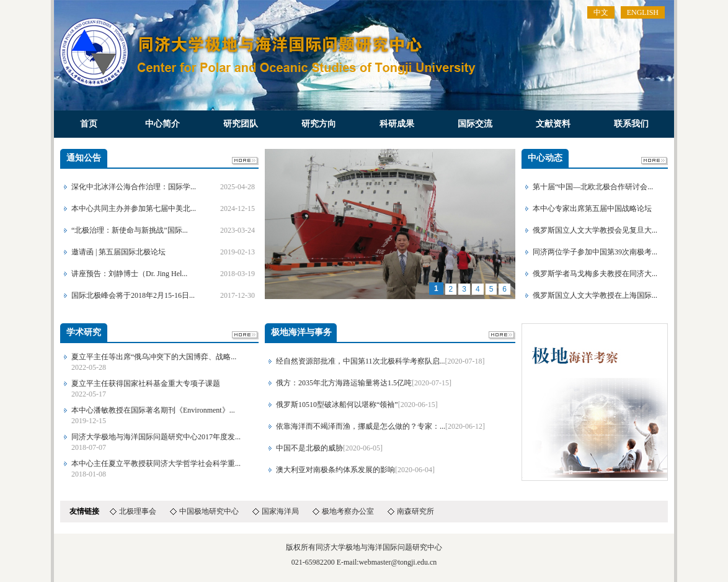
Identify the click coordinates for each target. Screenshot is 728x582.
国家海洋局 (280, 511)
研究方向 (319, 124)
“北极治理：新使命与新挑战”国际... (130, 230)
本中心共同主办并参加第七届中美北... (134, 208)
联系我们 (631, 124)
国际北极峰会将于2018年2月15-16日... (133, 295)
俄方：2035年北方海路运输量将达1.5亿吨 (344, 383)
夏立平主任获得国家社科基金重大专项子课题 (146, 383)
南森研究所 (415, 511)
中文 (601, 12)
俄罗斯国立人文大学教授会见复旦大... (595, 230)
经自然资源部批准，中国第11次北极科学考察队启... (361, 361)
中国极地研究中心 (209, 511)
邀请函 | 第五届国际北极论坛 (118, 252)
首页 (89, 124)
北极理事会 (138, 511)
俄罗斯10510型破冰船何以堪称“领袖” (337, 405)
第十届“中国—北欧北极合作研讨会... (593, 187)
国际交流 (475, 124)
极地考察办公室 (348, 511)
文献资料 (553, 124)
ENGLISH (643, 12)
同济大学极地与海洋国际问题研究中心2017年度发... (156, 437)
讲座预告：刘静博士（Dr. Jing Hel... (129, 274)
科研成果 (397, 124)
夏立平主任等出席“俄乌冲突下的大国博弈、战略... (154, 357)
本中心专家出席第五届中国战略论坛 (592, 208)
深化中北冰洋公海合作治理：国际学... (134, 187)
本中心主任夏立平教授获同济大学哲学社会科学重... (156, 463)
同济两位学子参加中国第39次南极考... (595, 252)
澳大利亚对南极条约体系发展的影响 (335, 470)
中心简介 (162, 124)
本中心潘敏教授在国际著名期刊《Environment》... (153, 410)
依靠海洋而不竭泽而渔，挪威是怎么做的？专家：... (361, 426)
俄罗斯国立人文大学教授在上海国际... (595, 295)
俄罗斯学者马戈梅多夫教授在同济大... (595, 274)
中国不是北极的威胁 (309, 448)
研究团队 (241, 124)
